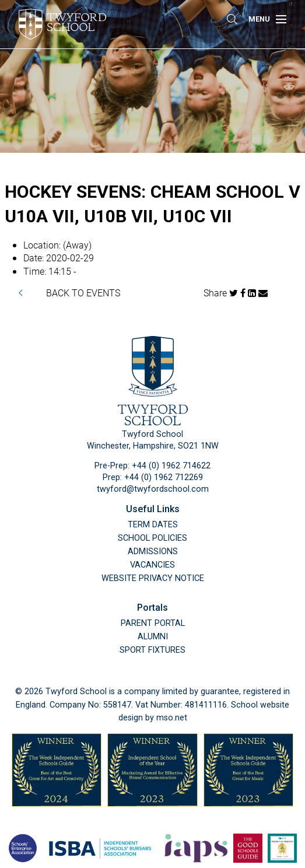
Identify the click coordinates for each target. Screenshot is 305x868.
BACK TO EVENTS (83, 293)
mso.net (172, 718)
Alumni (153, 637)
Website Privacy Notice (153, 578)
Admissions (153, 552)
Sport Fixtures (152, 650)
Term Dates (153, 525)
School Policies (152, 538)
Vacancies (152, 565)
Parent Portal (153, 623)
